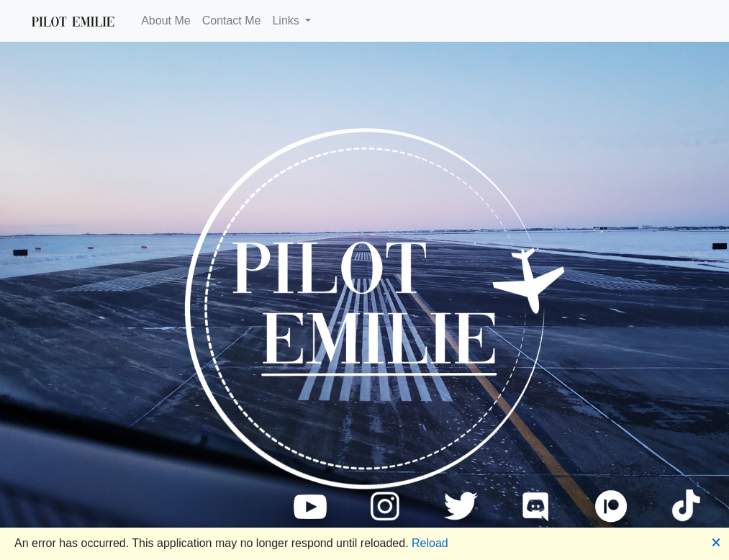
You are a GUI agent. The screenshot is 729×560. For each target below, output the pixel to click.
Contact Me (232, 21)
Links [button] (287, 21)
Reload (430, 543)
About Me (166, 21)
